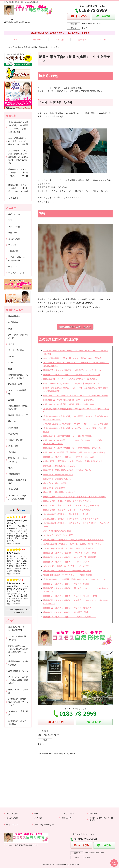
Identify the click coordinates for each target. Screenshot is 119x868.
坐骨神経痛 (13, 322)
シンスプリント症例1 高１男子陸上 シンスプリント (68, 566)
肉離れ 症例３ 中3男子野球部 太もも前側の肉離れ (67, 501)
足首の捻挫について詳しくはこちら (75, 327)
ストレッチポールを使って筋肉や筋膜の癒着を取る (18, 680)
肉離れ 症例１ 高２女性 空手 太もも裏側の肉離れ (67, 510)
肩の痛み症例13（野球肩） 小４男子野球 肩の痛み (67, 571)
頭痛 (10, 369)
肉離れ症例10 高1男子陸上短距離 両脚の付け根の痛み (69, 404)
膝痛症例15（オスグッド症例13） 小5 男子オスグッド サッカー (73, 370)
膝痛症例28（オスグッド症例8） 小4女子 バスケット (69, 562)
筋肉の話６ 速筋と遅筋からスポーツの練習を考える (67, 470)
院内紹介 (82, 40)
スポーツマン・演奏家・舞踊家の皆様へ (17, 497)
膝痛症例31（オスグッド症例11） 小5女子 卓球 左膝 (69, 457)
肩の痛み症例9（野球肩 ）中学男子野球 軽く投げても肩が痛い (72, 519)
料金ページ (37, 40)
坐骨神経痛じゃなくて (18, 671)
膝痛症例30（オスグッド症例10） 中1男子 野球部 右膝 (70, 553)
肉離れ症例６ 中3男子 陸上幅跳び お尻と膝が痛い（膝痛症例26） (75, 452)
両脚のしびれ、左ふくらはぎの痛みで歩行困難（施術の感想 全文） (18, 651)
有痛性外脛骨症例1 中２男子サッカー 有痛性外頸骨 (68, 575)
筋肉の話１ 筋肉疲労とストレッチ (59, 492)
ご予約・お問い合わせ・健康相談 (17, 259)
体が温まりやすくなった (18, 691)
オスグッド (13, 468)
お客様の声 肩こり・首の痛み (18, 722)
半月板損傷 (13, 434)
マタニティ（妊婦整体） (17, 392)
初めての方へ (14, 214)
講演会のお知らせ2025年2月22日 (16, 629)
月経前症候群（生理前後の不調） (18, 407)
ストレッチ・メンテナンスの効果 (58, 535)
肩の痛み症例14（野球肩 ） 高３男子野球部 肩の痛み (68, 548)
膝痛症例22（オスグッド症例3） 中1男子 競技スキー (69, 608)
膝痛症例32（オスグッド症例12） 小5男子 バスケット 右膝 (72, 375)
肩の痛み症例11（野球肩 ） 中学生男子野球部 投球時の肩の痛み (73, 540)
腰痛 (10, 329)
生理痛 (11, 400)
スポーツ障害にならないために (57, 531)
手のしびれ (13, 421)
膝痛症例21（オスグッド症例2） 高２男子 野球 (67, 612)
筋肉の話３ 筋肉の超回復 (55, 483)
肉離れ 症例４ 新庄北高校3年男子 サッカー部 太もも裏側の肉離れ (75, 497)
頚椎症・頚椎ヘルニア (18, 415)
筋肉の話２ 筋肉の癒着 (54, 488)
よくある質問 (14, 239)
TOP (15, 40)
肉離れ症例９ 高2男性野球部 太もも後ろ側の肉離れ (68, 436)
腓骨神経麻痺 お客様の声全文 (18, 663)
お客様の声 (13, 251)
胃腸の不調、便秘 (16, 440)
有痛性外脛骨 (14, 474)
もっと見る (13, 198)
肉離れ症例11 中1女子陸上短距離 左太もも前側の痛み (69, 400)
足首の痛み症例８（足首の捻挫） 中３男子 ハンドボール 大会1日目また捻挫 (19, 127)
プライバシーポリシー (18, 273)
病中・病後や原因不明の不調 (18, 336)
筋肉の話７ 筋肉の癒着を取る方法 (59, 466)
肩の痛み (12, 452)
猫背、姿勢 (13, 446)
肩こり (11, 344)
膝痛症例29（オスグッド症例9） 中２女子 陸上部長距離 (71, 557)
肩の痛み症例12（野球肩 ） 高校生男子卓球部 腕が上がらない (72, 544)
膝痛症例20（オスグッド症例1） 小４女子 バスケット (70, 617)
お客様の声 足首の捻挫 (18, 713)
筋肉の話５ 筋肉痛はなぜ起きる (58, 475)
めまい (11, 362)
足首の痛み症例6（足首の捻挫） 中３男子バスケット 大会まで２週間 (76, 424)
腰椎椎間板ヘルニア (17, 316)
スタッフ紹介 (59, 40)
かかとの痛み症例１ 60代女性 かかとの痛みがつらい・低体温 (72, 358)
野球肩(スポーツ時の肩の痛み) (18, 460)
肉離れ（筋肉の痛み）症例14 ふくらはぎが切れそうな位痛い (71, 383)
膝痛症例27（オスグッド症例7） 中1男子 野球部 (67, 584)
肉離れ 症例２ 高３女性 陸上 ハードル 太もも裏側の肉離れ (72, 506)
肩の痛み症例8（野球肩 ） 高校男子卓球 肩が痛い (67, 514)
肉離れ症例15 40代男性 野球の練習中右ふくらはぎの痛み (70, 379)
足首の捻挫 (17, 47)
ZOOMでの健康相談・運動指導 (18, 638)
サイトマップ (14, 267)
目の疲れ (12, 356)
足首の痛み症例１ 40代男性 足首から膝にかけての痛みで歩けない (74, 579)
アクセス (104, 40)
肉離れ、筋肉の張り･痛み (18, 482)
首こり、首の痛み (16, 350)
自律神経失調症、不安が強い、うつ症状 (18, 377)
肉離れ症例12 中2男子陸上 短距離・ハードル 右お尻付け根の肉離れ (76, 396)
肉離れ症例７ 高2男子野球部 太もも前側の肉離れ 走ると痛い (73, 448)
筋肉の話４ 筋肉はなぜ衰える (57, 479)
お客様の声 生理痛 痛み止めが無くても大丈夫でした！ (18, 702)
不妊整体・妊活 (15, 384)
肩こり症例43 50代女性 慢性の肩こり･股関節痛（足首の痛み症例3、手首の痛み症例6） (18, 157)
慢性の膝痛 (13, 428)
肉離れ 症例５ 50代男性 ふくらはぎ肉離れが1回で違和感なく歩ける (75, 461)
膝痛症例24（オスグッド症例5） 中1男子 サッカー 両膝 (70, 596)
